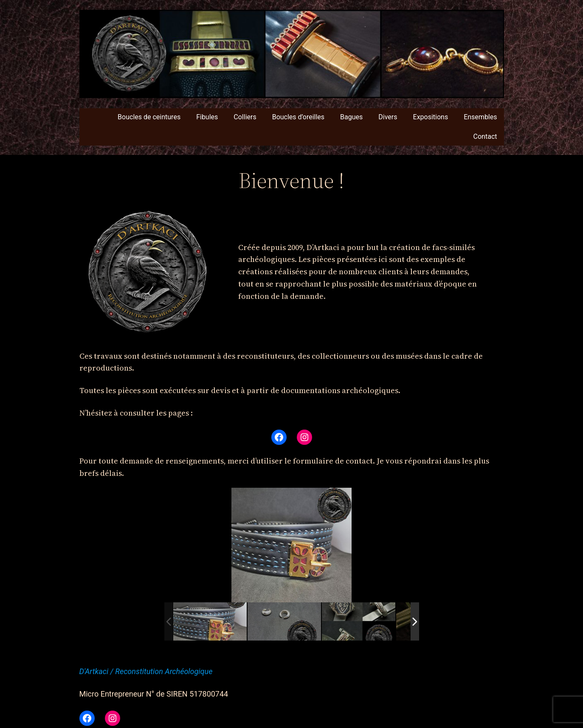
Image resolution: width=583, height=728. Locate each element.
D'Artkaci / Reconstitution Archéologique (146, 671)
